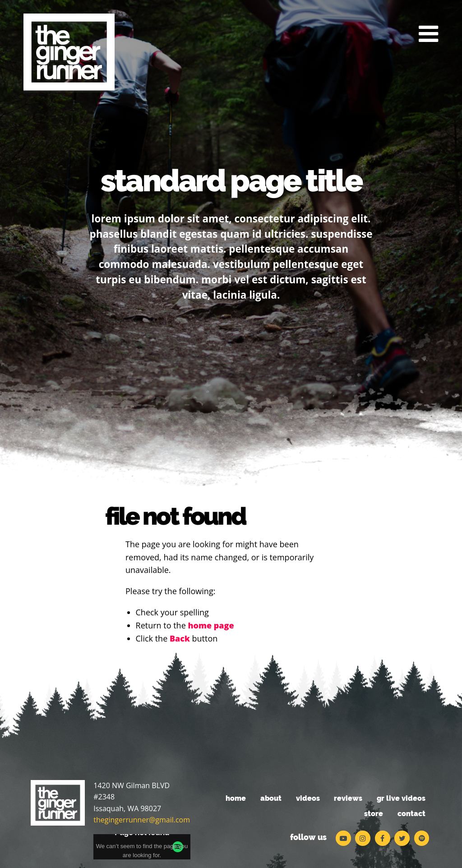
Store (374, 813)
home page (211, 625)
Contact (411, 813)
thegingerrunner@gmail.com (142, 820)
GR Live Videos (401, 798)
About (271, 798)
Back (180, 638)
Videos (308, 798)
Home (236, 798)
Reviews (348, 798)
